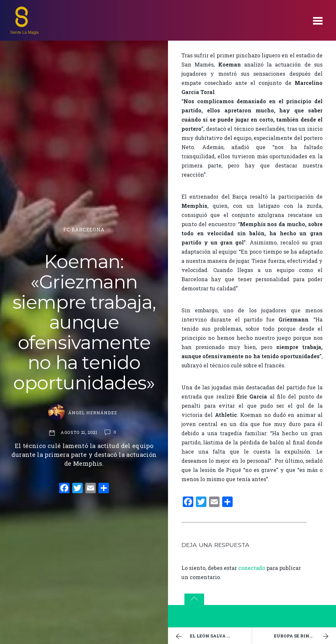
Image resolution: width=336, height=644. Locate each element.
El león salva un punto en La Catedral (213, 636)
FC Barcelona (84, 230)
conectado (252, 568)
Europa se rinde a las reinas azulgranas (305, 636)
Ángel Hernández (93, 413)
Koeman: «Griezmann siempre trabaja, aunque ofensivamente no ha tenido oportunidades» (84, 322)
